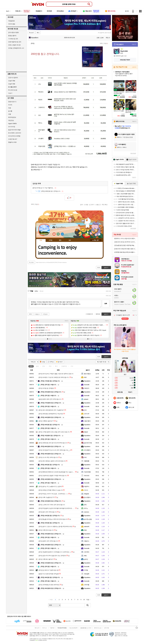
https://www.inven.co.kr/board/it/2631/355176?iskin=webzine (51, 262)
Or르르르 (87, 476)
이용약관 (52, 628)
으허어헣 (87, 585)
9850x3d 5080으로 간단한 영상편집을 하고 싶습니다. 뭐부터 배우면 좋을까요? (64, 472)
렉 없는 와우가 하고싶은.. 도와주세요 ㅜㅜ (53, 494)
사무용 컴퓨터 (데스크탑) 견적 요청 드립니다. (54, 432)
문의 (44, 366)
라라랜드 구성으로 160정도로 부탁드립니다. (54, 377)
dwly (85, 556)
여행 (10, 114)
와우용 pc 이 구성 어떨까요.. (44, 188)
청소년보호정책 (73, 628)
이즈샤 (86, 490)
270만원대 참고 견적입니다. (51, 403)
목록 (101, 43)
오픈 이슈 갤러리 (13, 78)
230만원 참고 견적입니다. (50, 516)
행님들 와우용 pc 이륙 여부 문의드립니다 (53, 519)
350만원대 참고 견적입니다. (51, 588)
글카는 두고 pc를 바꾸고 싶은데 (50, 486)
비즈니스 (44, 628)
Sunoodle (87, 385)
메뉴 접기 (96, 240)
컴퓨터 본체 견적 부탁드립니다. (50, 399)
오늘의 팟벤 (12, 84)
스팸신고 (98, 205)
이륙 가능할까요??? (46, 497)
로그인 (127, 11)
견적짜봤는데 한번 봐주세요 (49, 585)
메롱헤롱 (87, 461)
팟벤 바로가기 (12, 102)
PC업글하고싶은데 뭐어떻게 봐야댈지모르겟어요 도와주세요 (59, 508)
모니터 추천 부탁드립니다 (48, 457)
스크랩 (86, 205)
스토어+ (134, 67)
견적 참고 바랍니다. (48, 385)
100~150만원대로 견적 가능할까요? (51, 410)
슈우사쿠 (87, 414)
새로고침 (108, 291)
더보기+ (67, 321)
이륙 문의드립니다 (46, 530)
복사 (38, 33)
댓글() (106, 43)
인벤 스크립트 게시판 (14, 45)
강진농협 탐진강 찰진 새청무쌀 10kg (124, 245)
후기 (56, 366)
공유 (81, 205)
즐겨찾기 (60, 362)
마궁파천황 (87, 472)
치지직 (10, 105)
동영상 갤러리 (12, 36)
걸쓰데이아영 (88, 443)
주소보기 (31, 33)
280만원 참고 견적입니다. (50, 465)
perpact (86, 399)
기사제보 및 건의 (13, 39)
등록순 (36, 291)
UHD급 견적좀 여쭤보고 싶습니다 (51, 490)
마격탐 (86, 570)
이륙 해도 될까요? (46, 559)
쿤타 (85, 505)
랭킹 (60, 240)
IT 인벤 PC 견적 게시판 (105, 33)
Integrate (86, 494)
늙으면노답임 (88, 519)
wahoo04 (87, 526)
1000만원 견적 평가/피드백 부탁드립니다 (53, 443)
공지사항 (106, 628)
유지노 (86, 508)
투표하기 (125, 319)
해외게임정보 (12, 117)
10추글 (52, 362)
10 (84, 600)
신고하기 (92, 205)
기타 (72, 366)
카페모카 (87, 388)
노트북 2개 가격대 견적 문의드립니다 (52, 505)
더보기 (62, 234)
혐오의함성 (87, 374)
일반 (37, 366)
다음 (88, 600)
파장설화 (87, 574)
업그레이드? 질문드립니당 (48, 570)
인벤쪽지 (54, 234)
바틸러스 (87, 541)
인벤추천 (64, 366)
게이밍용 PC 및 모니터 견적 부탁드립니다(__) (54, 450)
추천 (50, 366)
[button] (48, 339)
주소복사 (31, 262)
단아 (85, 410)
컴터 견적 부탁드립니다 (48, 512)
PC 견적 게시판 (13, 90)
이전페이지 (90, 314)
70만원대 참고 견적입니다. (51, 436)
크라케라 (87, 552)
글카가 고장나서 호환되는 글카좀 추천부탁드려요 (55, 526)
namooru (87, 512)
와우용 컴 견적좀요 (46, 388)
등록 (106, 304)
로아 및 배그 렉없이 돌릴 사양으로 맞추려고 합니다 (56, 374)
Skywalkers (34, 38)
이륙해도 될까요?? (46, 421)
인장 (41, 240)
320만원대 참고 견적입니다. (51, 501)
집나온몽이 (87, 497)
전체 (31, 366)
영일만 (86, 432)
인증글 (43, 362)
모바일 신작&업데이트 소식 (16, 48)
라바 (85, 457)
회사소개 (37, 628)
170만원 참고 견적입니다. (50, 381)
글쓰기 (106, 357)
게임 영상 (11, 120)
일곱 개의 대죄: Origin (14, 130)
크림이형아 (87, 421)
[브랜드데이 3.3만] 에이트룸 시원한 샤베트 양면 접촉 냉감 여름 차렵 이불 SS (125, 249)
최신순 (42, 291)
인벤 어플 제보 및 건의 (15, 42)
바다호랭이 (87, 450)
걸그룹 (10, 111)
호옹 (85, 530)
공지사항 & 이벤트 (14, 32)
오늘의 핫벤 (12, 81)
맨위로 (98, 314)
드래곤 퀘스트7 (13, 139)
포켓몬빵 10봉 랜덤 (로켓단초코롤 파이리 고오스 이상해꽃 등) (125, 252)
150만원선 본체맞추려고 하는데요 (51, 414)
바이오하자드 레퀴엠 (14, 136)
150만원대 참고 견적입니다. (51, 534)
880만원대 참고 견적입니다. (51, 446)
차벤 (10, 108)
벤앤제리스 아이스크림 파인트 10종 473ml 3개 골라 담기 (125, 238)
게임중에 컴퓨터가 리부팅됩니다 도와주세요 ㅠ (55, 552)
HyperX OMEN (12, 124)
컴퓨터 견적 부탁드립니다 (48, 541)
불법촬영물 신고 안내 (86, 628)
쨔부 (85, 377)
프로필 (51, 240)
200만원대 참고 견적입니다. (51, 392)
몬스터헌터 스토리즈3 (15, 133)
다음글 (37, 314)
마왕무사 (87, 486)
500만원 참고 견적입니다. (50, 425)
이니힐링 (58, 234)
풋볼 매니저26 (12, 142)
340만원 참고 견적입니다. (50, 523)
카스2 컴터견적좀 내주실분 (49, 574)
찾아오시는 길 (98, 628)
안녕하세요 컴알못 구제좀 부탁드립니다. (53, 476)
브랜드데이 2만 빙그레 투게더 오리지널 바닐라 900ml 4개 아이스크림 (125, 242)
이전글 (45, 314)
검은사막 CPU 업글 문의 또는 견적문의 (52, 556)
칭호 (70, 240)
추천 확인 (105, 205)
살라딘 (86, 559)
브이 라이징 (12, 127)
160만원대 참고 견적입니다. (51, 417)
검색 (88, 605)
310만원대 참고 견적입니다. (51, 563)
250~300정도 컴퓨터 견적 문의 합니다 (52, 461)
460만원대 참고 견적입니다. (51, 454)
